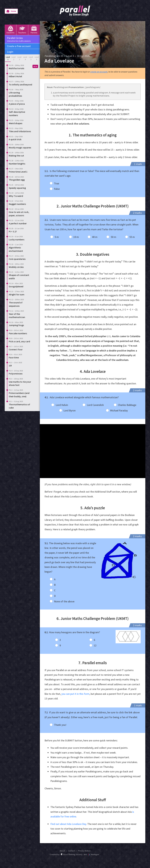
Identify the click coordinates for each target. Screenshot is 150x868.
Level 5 (31, 58)
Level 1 (8, 58)
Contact (71, 851)
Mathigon (94, 854)
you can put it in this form (75, 694)
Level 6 (37, 58)
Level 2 (14, 58)
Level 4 (25, 58)
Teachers (22, 30)
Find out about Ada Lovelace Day (68, 824)
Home (11, 11)
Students (10, 30)
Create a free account (19, 46)
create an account (99, 72)
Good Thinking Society (72, 854)
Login (10, 52)
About (62, 851)
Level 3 (19, 58)
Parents (34, 30)
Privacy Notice (84, 851)
